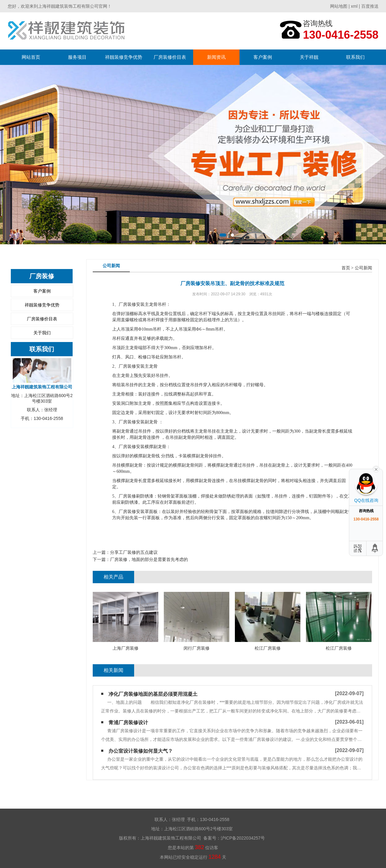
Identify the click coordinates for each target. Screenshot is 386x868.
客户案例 (263, 57)
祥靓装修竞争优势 (124, 57)
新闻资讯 (216, 57)
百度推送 (370, 6)
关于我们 (42, 333)
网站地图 (339, 6)
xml (354, 6)
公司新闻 (363, 268)
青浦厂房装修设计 (128, 723)
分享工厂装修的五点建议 (134, 552)
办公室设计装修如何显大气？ (141, 751)
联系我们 (355, 57)
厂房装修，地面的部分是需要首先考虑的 (149, 559)
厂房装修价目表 (170, 57)
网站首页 (31, 57)
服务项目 (77, 57)
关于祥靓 (309, 57)
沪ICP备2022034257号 (243, 838)
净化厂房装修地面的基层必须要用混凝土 (153, 694)
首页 (346, 268)
